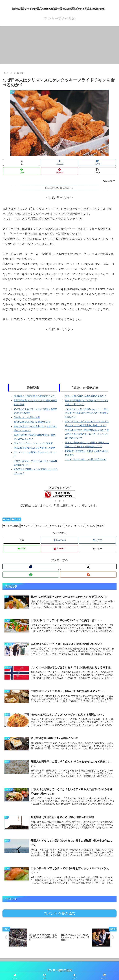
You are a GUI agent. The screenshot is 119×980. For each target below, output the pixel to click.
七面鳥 (91, 526)
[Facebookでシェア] (59, 162)
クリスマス (41, 526)
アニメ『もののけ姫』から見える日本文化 (86, 459)
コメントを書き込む (60, 914)
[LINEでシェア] (22, 171)
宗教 (7, 519)
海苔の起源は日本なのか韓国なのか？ (32, 422)
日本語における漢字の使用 (27, 417)
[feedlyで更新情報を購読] (31, 574)
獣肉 (100, 526)
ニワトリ (79, 526)
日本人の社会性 (11, 526)
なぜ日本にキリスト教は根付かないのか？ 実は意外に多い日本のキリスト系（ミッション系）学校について (87, 434)
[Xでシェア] (22, 162)
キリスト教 (27, 526)
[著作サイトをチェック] (31, 567)
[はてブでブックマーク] (97, 162)
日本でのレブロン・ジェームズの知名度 (33, 443)
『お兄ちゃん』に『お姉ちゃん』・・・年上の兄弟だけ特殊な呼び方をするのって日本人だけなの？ (87, 413)
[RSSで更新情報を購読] (88, 574)
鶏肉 (69, 526)
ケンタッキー (56, 526)
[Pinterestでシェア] (59, 171)
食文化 (16, 519)
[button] (97, 171)
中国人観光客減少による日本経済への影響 (34, 448)
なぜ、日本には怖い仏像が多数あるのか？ (86, 396)
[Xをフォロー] (88, 567)
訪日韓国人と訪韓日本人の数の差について (34, 396)
